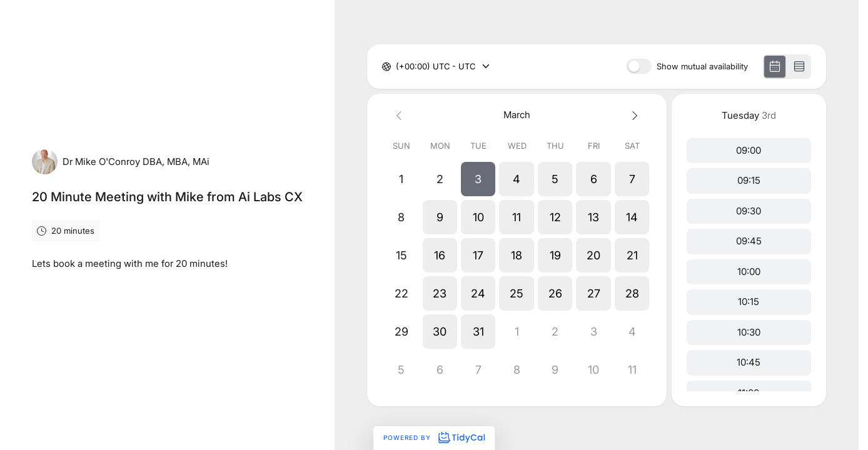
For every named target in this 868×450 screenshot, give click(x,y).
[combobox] (397, 67)
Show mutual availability (702, 67)
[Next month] (632, 115)
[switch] (639, 66)
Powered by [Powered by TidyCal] (434, 437)
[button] (478, 179)
